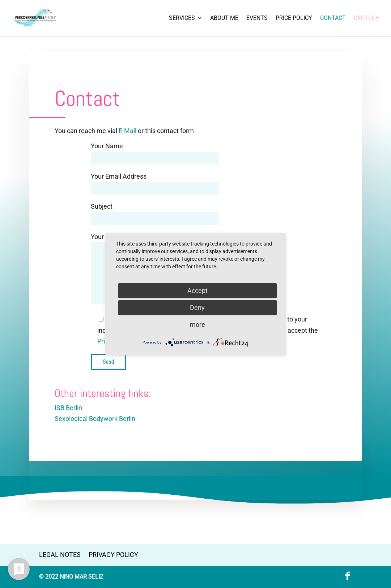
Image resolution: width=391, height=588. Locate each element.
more (197, 325)
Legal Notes (60, 555)
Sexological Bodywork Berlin (95, 419)
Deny (197, 308)
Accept (197, 291)
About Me (224, 18)
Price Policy (294, 18)
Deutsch (367, 18)
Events (257, 18)
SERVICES (182, 18)
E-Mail (128, 131)
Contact (333, 18)
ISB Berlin (68, 408)
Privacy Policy (113, 555)
